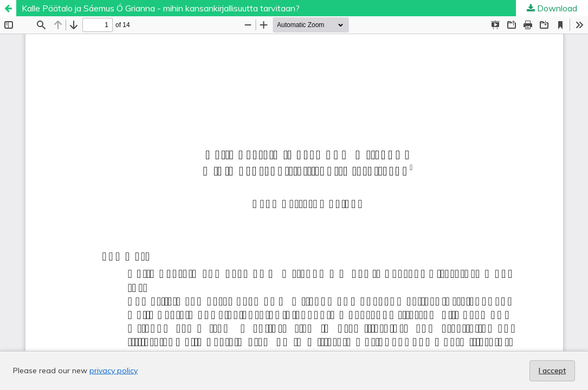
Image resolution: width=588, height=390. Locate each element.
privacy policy (114, 370)
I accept (552, 370)
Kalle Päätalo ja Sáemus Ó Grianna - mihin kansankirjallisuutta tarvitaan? (161, 8)
